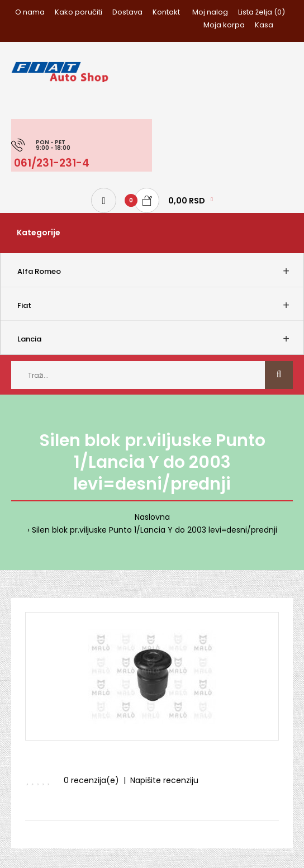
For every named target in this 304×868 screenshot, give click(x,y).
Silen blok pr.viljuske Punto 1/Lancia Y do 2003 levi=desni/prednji (155, 530)
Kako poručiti (79, 12)
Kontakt (166, 12)
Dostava (127, 12)
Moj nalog (210, 12)
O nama (30, 12)
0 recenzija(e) (91, 780)
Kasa (264, 25)
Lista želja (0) (262, 12)
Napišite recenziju (164, 780)
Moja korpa (224, 25)
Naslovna (152, 517)
